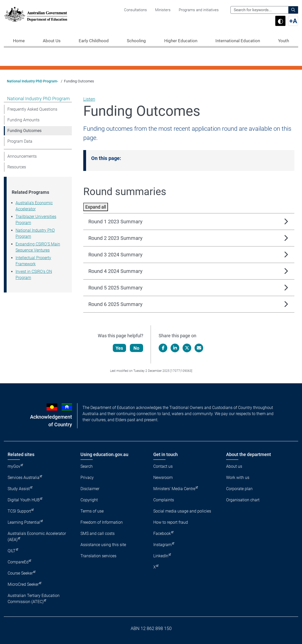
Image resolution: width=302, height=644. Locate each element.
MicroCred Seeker (23, 584)
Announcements (22, 156)
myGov (14, 466)
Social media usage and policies (182, 511)
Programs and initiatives (199, 10)
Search (87, 466)
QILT (12, 551)
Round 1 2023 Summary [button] (115, 222)
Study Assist (19, 489)
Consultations (135, 10)
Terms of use (92, 511)
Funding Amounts (23, 120)
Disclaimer (90, 489)
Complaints (164, 500)
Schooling (136, 41)
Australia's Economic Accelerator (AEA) (37, 537)
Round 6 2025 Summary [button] (115, 304)
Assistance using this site (103, 545)
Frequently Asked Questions (32, 109)
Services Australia (24, 478)
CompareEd (18, 562)
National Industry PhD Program (38, 99)
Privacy (87, 478)
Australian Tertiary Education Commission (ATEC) (34, 599)
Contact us (163, 466)
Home (19, 41)
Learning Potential (24, 522)
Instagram (162, 545)
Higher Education (181, 41)
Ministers (163, 10)
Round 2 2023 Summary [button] (115, 238)
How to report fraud (171, 522)
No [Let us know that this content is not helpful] (137, 348)
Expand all (96, 207)
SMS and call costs (98, 533)
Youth (284, 41)
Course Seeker (20, 573)
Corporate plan (239, 489)
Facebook (162, 533)
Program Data (20, 141)
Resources (17, 167)
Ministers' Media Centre (174, 489)
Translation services (98, 556)
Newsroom (163, 478)
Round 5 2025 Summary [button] (115, 288)
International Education (238, 41)
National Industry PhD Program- (33, 81)
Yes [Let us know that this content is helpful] (120, 348)
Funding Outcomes (24, 131)
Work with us (238, 478)
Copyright (89, 500)
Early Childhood (94, 41)
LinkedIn (161, 556)
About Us (52, 41)
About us (234, 466)
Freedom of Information (102, 522)
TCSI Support (19, 511)
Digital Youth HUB (24, 500)
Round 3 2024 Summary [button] (115, 255)
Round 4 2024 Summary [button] (115, 271)
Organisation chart (243, 500)
